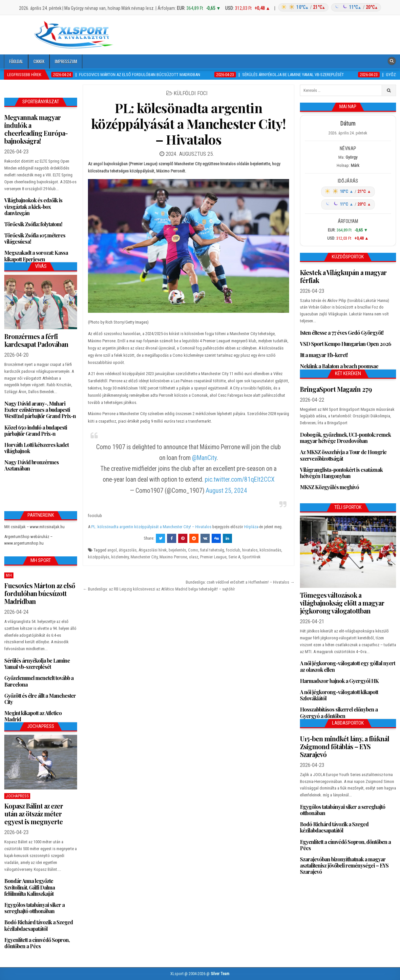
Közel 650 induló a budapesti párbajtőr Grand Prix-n (36, 430)
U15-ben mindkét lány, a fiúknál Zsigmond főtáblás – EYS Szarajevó (345, 746)
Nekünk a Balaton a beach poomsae (339, 366)
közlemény (120, 557)
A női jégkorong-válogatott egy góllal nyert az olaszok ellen (347, 666)
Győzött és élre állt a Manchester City (40, 699)
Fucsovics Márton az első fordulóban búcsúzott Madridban (40, 593)
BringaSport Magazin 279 (336, 389)
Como (193, 550)
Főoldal (16, 61)
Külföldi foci (191, 93)
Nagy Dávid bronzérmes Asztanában (32, 465)
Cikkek (39, 61)
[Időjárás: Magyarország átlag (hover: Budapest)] (329, 7)
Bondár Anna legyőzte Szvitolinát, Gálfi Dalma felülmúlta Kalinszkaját (30, 887)
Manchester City (144, 557)
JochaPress (17, 796)
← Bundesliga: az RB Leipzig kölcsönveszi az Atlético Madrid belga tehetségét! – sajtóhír (159, 589)
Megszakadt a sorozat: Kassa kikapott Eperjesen (36, 256)
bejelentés (177, 550)
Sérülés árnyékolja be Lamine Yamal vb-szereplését (37, 664)
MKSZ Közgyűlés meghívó (329, 487)
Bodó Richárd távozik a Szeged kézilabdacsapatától (39, 925)
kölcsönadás (270, 550)
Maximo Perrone (173, 557)
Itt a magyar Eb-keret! (324, 355)
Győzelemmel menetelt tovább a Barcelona (39, 681)
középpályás (99, 557)
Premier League (213, 557)
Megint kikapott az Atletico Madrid (33, 716)
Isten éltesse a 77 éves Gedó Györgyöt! (342, 333)
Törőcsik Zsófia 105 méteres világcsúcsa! (35, 238)
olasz (194, 557)
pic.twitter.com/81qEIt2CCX (240, 480)
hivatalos (250, 550)
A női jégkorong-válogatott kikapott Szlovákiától (339, 695)
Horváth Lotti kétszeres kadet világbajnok (36, 448)
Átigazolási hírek (153, 550)
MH (9, 575)
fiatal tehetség (212, 550)
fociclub (233, 550)
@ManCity (204, 458)
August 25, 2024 (226, 491)
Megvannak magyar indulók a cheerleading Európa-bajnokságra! (36, 129)
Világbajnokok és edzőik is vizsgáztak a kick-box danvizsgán (33, 206)
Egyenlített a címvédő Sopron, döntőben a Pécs (37, 943)
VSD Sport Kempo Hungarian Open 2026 (346, 344)
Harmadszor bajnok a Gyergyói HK (339, 681)
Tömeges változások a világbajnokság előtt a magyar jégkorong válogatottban (342, 603)
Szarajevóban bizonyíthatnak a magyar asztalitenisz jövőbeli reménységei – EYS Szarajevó (344, 865)
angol (112, 550)
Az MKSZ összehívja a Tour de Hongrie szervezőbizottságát (343, 455)
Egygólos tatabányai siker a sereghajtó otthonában (34, 908)
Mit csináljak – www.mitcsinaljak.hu (34, 527)
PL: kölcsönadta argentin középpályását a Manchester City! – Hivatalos (189, 123)
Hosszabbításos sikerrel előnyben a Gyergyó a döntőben (339, 712)
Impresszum (66, 61)
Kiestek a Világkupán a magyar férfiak (343, 276)
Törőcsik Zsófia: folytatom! (33, 224)
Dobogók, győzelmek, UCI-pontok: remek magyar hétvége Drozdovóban (345, 438)
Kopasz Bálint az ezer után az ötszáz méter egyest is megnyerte (34, 814)
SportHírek (251, 557)
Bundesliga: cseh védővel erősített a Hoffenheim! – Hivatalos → (240, 582)
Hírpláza (251, 527)
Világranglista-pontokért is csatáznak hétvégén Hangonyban (341, 473)
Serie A (234, 557)
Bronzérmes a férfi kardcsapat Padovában (36, 340)
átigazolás (128, 550)
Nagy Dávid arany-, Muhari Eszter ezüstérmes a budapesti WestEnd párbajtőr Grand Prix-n (40, 410)
